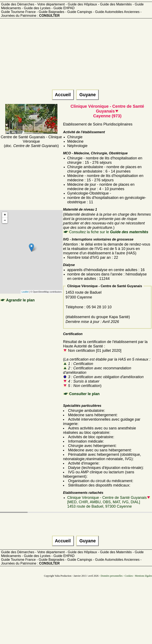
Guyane (87, 95)
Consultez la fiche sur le (109, 232)
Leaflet (25, 292)
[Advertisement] (68, 56)
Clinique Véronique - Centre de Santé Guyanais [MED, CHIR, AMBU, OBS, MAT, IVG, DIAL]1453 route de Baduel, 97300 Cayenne (109, 502)
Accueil (63, 95)
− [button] (5, 220)
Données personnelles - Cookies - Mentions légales (126, 576)
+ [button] (5, 215)
